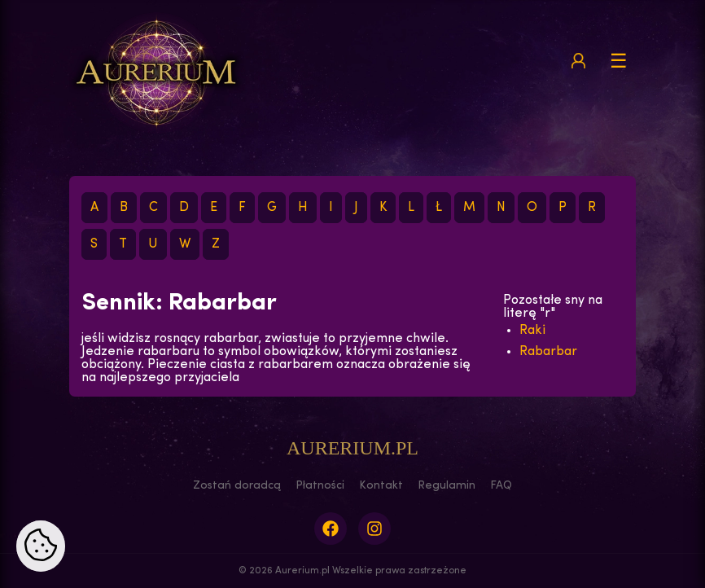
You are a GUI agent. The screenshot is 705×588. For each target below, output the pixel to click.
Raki (532, 331)
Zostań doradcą (237, 486)
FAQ (501, 486)
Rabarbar (548, 352)
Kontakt (381, 486)
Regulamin (447, 486)
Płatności (320, 486)
